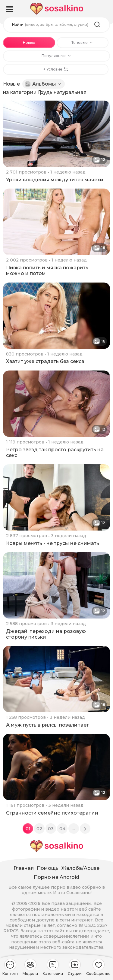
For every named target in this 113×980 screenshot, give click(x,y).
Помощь (48, 868)
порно (58, 887)
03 (51, 829)
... (74, 829)
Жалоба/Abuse (80, 868)
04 (62, 829)
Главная (24, 868)
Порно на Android (56, 877)
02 (39, 829)
